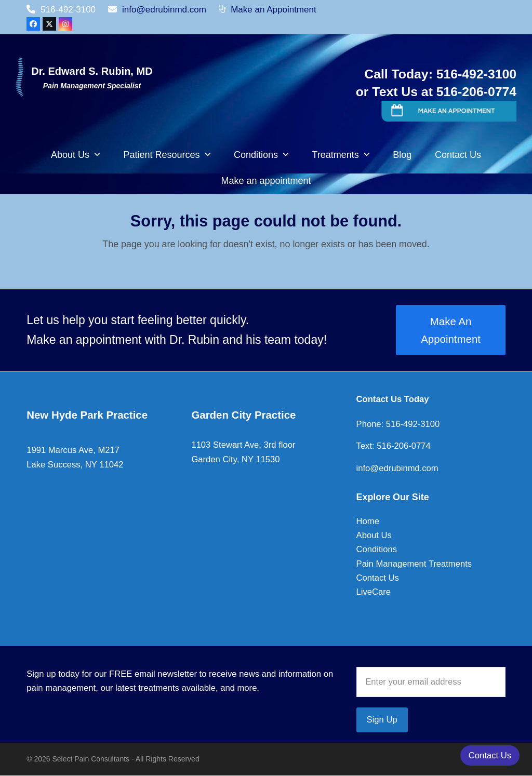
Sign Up (382, 720)
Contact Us (378, 578)
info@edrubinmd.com (164, 10)
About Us (374, 535)
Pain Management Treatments (414, 564)
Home (368, 521)
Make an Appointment (273, 10)
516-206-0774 (403, 446)
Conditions (377, 549)
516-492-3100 (411, 424)
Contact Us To (385, 399)
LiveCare (374, 592)
